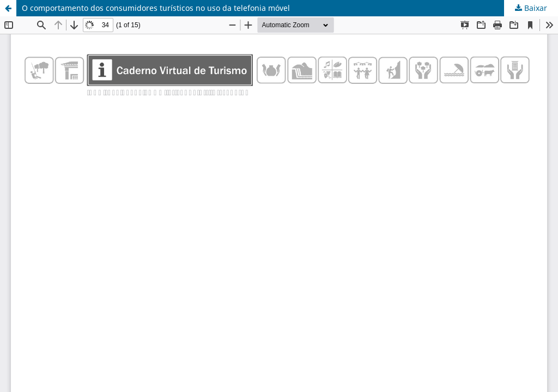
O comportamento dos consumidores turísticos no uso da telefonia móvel (156, 8)
